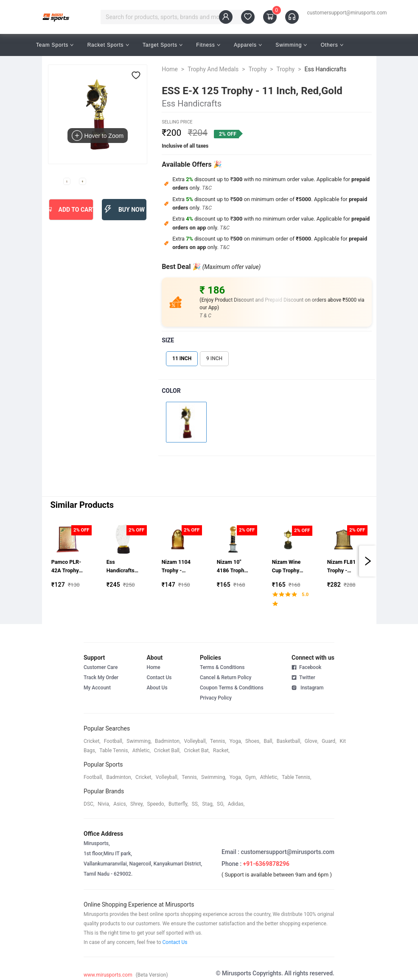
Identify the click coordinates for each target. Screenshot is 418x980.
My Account (97, 688)
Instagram (307, 687)
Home (170, 69)
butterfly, (178, 804)
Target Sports (163, 45)
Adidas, (236, 804)
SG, (221, 804)
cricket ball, (167, 750)
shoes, (253, 741)
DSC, (89, 804)
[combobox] (171, 17)
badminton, (168, 741)
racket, (221, 750)
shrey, (137, 804)
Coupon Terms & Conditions (232, 688)
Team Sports (55, 45)
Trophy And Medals (213, 69)
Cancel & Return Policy (226, 678)
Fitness (208, 45)
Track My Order (101, 678)
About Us (157, 688)
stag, (208, 804)
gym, (251, 777)
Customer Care (101, 667)
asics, (120, 804)
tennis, (218, 741)
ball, (269, 741)
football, (114, 741)
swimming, (139, 741)
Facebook (306, 667)
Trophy (258, 69)
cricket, (92, 741)
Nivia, (104, 804)
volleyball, (196, 741)
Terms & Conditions (222, 667)
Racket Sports (108, 45)
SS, (195, 804)
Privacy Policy (216, 698)
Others (332, 45)
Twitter (303, 677)
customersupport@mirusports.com (347, 13)
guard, (329, 741)
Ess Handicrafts (326, 69)
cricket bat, (197, 750)
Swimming (291, 45)
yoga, (236, 741)
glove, (311, 741)
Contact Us (159, 678)
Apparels (248, 45)
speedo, (156, 804)
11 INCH (182, 358)
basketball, (289, 741)
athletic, (142, 750)
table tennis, (114, 750)
